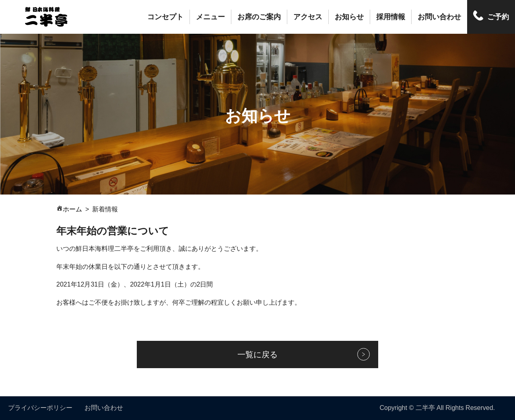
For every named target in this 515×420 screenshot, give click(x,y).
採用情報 (391, 17)
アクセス (308, 17)
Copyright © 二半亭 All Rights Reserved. (437, 408)
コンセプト (165, 17)
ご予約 (498, 17)
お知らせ (349, 17)
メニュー (210, 17)
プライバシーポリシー (40, 408)
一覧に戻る (257, 354)
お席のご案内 (259, 17)
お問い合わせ (439, 17)
